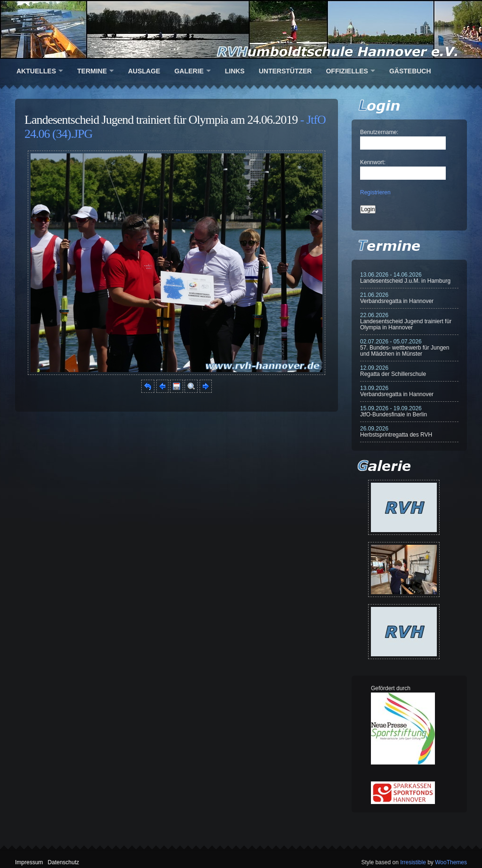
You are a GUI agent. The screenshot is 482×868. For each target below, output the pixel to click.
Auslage (144, 71)
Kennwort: (373, 162)
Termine (92, 71)
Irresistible (413, 862)
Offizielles (347, 71)
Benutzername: (379, 132)
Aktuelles (36, 71)
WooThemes (451, 862)
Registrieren (375, 192)
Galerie (189, 71)
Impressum (29, 862)
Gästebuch (410, 71)
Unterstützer (285, 71)
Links (235, 71)
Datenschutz (63, 862)
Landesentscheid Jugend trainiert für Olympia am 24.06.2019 (161, 120)
